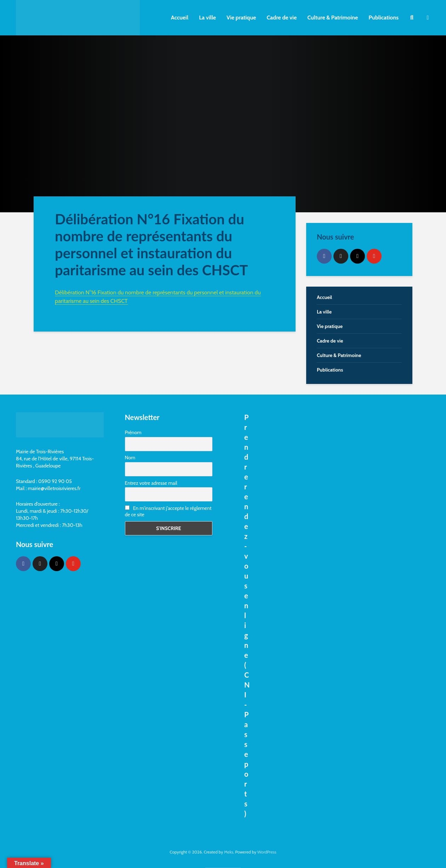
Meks (229, 852)
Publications (384, 18)
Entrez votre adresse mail (151, 483)
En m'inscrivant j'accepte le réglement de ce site (168, 511)
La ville (207, 18)
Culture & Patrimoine (333, 18)
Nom (130, 458)
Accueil (180, 18)
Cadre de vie (282, 18)
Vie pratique (241, 18)
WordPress (267, 852)
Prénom (133, 432)
